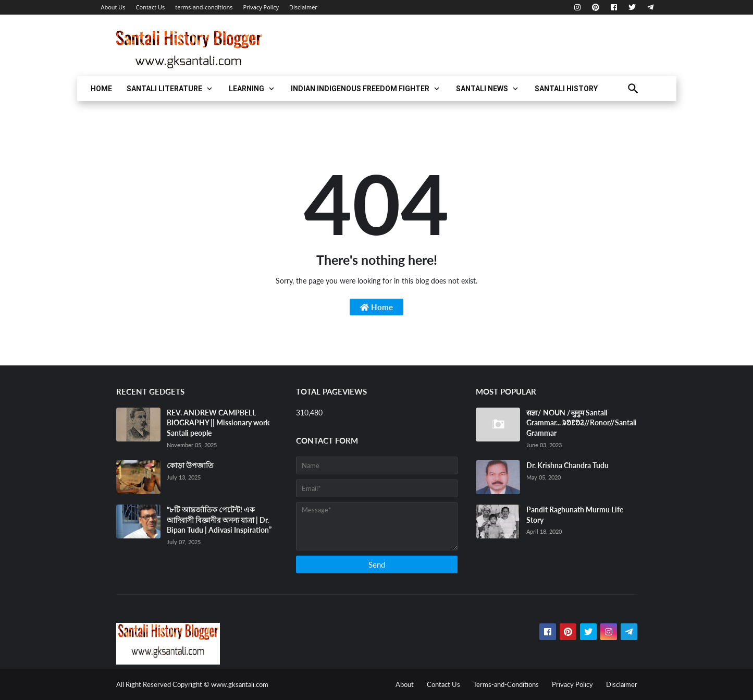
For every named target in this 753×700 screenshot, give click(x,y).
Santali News (482, 89)
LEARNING (246, 89)
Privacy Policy (261, 7)
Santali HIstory (566, 89)
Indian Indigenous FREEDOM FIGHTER (360, 89)
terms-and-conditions (204, 7)
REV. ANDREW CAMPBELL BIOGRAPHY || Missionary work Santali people (218, 423)
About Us (113, 7)
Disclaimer (303, 7)
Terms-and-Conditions (506, 684)
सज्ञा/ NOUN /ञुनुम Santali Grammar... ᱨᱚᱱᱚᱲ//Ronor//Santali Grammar (582, 423)
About (405, 684)
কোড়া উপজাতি (190, 465)
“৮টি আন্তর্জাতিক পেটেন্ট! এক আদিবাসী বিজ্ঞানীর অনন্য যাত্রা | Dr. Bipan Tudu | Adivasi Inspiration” (219, 520)
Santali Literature (164, 89)
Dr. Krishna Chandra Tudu (567, 465)
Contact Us (151, 7)
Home (101, 89)
